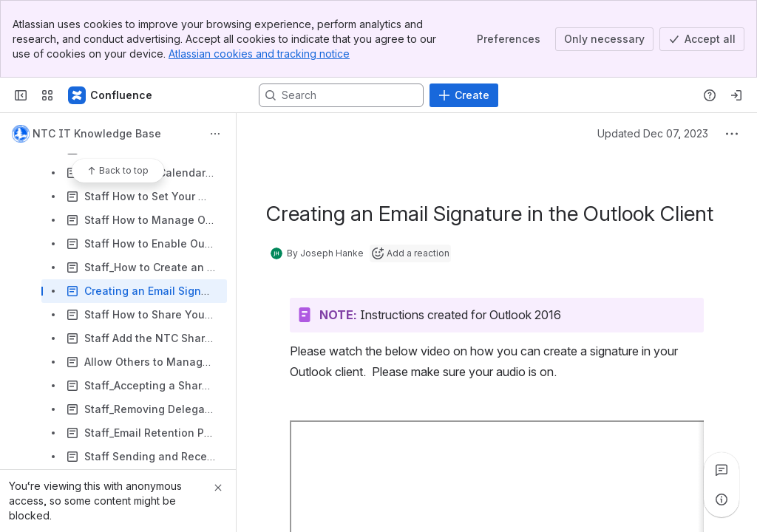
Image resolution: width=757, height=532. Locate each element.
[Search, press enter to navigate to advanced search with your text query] (341, 95)
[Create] (464, 95)
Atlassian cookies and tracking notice (259, 54)
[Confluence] (111, 95)
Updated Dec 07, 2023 (653, 133)
